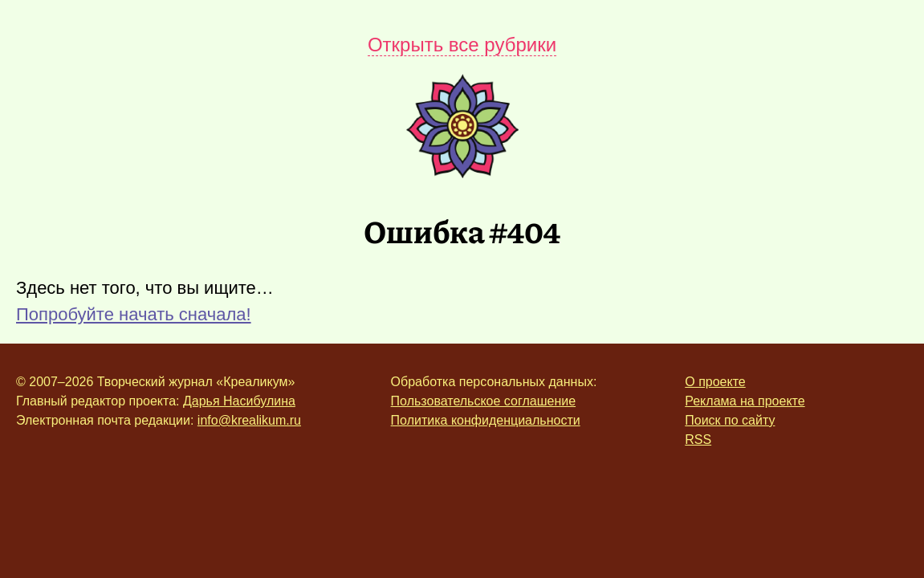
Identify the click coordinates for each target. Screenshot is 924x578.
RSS (698, 440)
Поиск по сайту (730, 420)
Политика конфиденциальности (486, 420)
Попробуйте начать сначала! (134, 314)
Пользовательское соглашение (483, 401)
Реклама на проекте (745, 401)
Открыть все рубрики (462, 45)
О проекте (715, 382)
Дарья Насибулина (239, 401)
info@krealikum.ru (249, 420)
